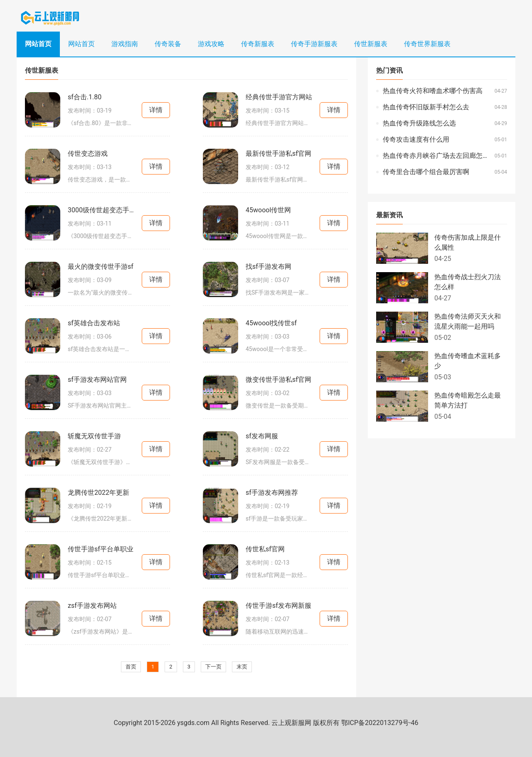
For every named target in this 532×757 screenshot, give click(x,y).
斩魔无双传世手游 (94, 436)
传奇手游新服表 (314, 44)
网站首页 (38, 44)
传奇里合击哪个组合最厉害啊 (426, 172)
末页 (242, 667)
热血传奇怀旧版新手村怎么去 (426, 107)
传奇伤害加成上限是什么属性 (468, 242)
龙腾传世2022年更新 (99, 493)
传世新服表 (371, 44)
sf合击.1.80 (85, 97)
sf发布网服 (262, 436)
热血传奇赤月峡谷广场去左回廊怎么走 (437, 156)
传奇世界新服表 (427, 44)
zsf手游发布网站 (92, 606)
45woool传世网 (268, 210)
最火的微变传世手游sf (101, 267)
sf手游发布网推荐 (272, 493)
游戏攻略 (211, 44)
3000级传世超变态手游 (101, 210)
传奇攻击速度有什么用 (416, 139)
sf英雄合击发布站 (94, 323)
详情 (156, 110)
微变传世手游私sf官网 (278, 380)
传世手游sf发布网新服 (278, 606)
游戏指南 (125, 44)
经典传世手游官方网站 (279, 97)
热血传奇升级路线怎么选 (419, 123)
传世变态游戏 (88, 154)
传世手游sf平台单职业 (101, 549)
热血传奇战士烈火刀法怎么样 (468, 282)
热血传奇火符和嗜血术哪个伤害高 (433, 91)
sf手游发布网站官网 (97, 380)
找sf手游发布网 (268, 267)
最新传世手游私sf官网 (278, 154)
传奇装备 (168, 44)
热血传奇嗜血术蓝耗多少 (468, 361)
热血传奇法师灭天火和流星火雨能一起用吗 (468, 321)
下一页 (213, 667)
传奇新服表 (258, 44)
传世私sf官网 (265, 549)
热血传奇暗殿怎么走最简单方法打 (468, 400)
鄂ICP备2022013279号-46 (380, 723)
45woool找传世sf (271, 323)
